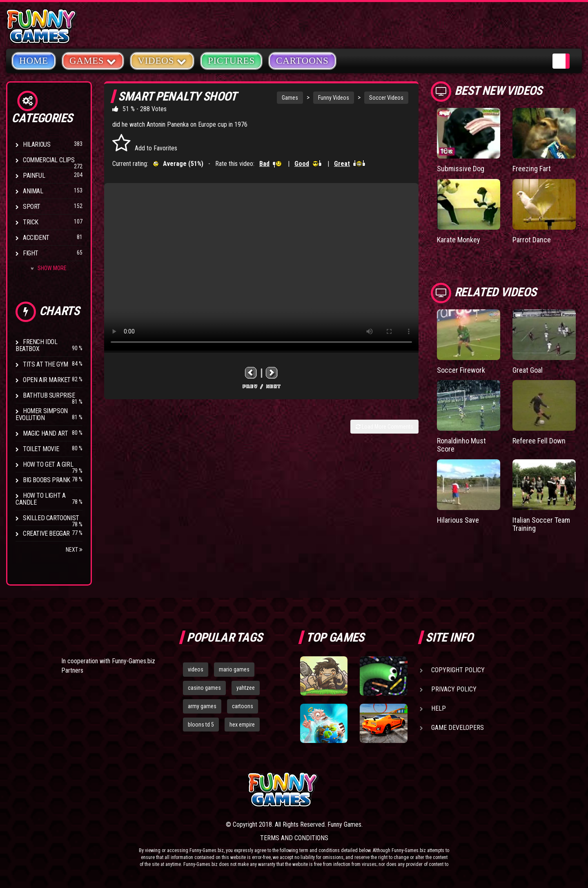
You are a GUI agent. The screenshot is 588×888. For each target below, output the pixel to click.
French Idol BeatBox (37, 345)
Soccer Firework (461, 370)
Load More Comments (384, 427)
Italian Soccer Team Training (541, 524)
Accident (36, 238)
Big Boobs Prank (47, 480)
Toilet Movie (41, 449)
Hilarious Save (458, 520)
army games (202, 706)
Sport (32, 207)
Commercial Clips (49, 160)
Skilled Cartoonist (51, 518)
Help (439, 708)
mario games (234, 669)
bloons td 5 (201, 725)
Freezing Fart (532, 169)
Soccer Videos (386, 98)
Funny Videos (334, 98)
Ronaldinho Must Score (461, 445)
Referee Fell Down (539, 441)
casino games (204, 688)
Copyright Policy (458, 670)
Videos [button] (162, 60)
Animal (33, 191)
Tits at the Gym (46, 364)
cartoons (243, 706)
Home (34, 61)
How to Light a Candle (40, 499)
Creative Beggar (46, 533)
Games (290, 98)
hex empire (242, 725)
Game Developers (458, 728)
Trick (31, 222)
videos (196, 669)
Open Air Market (47, 380)
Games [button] (93, 60)
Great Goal (528, 370)
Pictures (231, 61)
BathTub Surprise (49, 395)
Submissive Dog (461, 169)
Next (74, 550)
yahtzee (246, 688)
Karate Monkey (459, 240)
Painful (34, 176)
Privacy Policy (454, 689)
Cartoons (302, 61)
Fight (31, 253)
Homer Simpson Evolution (42, 414)
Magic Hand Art (45, 433)
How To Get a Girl (48, 464)
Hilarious (37, 144)
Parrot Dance (532, 240)
